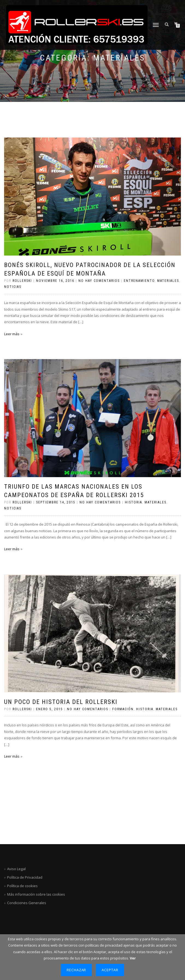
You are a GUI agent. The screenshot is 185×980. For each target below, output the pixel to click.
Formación (123, 709)
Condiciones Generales (27, 903)
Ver (133, 958)
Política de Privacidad (25, 877)
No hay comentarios (99, 281)
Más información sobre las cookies (36, 894)
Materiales (168, 281)
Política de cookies (22, 886)
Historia (133, 502)
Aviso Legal (16, 869)
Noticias (13, 287)
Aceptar (110, 970)
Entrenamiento (139, 281)
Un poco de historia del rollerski (61, 702)
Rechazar (77, 970)
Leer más (12, 334)
